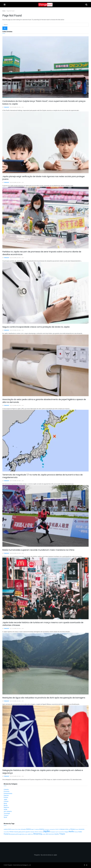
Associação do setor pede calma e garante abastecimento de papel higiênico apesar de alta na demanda (44, 401)
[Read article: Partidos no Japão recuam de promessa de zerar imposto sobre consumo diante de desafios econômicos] (45, 218)
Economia (6, 791)
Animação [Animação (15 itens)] (23, 829)
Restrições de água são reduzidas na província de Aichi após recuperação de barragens (44, 698)
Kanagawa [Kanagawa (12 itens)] (53, 832)
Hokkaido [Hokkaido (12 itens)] (32, 832)
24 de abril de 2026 (15, 107)
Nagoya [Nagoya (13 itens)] (67, 832)
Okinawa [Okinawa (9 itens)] (76, 832)
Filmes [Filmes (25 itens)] (12, 832)
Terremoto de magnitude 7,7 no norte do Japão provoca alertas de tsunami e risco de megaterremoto (42, 476)
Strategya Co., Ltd (26, 865)
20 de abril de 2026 (15, 553)
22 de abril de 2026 (15, 330)
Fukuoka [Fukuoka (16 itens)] (16, 832)
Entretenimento (8, 794)
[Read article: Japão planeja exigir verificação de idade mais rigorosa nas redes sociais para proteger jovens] (45, 142)
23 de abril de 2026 (15, 182)
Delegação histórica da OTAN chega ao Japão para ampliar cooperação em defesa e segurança (43, 772)
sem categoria (8, 811)
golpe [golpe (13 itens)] (20, 832)
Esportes (6, 795)
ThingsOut (7, 107)
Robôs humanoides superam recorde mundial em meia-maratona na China (38, 550)
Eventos (6, 797)
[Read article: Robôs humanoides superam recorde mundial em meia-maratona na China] (45, 516)
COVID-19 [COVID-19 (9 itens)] (57, 829)
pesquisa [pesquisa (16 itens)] (13, 834)
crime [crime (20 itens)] (67, 829)
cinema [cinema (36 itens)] (41, 829)
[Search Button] (86, 5)
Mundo (6, 805)
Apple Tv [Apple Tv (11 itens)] (33, 829)
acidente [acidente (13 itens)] (6, 829)
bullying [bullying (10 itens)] (37, 829)
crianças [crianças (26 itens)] (62, 829)
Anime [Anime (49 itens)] (28, 829)
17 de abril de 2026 (15, 629)
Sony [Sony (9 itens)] (32, 834)
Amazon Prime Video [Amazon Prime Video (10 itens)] (16, 829)
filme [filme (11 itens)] (8, 832)
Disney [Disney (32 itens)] (73, 829)
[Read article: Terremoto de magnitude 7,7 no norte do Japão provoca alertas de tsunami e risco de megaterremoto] (45, 441)
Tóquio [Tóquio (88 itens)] (62, 834)
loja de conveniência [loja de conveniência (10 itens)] (60, 832)
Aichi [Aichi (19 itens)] (10, 829)
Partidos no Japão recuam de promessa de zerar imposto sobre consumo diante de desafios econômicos (42, 253)
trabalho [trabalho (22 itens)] (57, 834)
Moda (5, 803)
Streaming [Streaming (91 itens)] (38, 834)
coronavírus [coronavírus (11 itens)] (52, 829)
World (5, 817)
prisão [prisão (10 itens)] (26, 834)
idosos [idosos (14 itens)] (37, 832)
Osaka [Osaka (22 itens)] (80, 832)
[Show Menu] (5, 5)
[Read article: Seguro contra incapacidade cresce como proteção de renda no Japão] (45, 293)
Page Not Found (10, 11)
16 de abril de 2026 (15, 701)
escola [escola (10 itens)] (5, 832)
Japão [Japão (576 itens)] (46, 831)
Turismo (6, 815)
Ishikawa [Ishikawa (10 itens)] (41, 832)
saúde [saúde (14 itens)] (29, 834)
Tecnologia (7, 813)
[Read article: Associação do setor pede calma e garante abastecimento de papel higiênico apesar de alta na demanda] (45, 365)
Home (4, 11)
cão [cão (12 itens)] (69, 829)
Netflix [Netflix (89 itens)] (71, 832)
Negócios (6, 807)
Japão (5, 799)
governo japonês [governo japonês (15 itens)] (26, 832)
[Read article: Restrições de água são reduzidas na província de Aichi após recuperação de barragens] (45, 664)
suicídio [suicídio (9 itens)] (44, 834)
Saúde (5, 809)
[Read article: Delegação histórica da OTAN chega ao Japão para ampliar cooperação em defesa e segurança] (45, 736)
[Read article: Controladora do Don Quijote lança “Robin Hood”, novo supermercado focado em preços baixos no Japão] (45, 67)
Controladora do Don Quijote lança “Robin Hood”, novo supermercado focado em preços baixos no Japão (44, 103)
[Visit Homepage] (45, 5)
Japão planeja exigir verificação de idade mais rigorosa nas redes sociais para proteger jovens (44, 178)
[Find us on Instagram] (87, 865)
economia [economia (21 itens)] (81, 829)
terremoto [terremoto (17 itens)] (51, 834)
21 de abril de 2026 (15, 405)
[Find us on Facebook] (84, 865)
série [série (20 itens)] (47, 834)
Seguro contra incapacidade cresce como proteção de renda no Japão (36, 327)
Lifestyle (6, 801)
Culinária (6, 790)
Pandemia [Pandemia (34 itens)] (7, 834)
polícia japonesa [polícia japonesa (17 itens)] (20, 834)
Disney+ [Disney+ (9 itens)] (77, 829)
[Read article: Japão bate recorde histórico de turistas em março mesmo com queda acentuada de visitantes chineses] (45, 588)
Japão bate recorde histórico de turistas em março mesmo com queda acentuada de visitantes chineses (43, 624)
